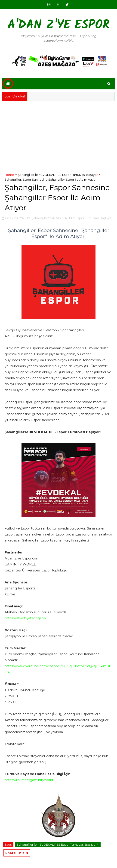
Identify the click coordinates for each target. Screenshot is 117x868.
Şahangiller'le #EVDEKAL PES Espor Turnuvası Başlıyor (58, 175)
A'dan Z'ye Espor (59, 25)
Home (9, 175)
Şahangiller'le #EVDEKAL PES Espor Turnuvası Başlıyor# (58, 844)
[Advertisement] (58, 135)
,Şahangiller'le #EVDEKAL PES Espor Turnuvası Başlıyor (71, 218)
